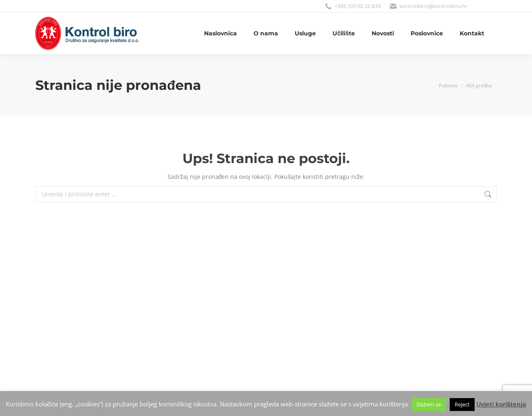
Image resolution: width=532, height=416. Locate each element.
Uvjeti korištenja (501, 404)
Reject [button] (462, 404)
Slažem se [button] (429, 404)
